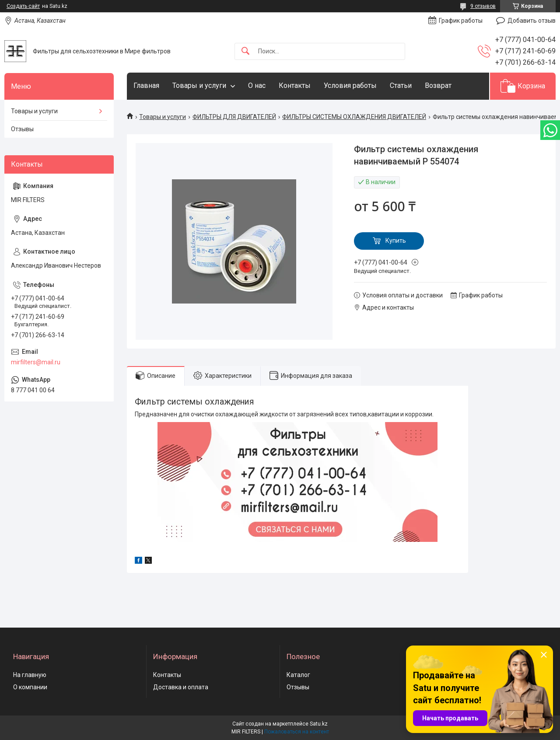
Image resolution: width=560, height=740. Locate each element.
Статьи (401, 86)
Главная (146, 86)
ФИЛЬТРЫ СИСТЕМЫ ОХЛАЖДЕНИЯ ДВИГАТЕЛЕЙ (354, 117)
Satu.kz (319, 724)
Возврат (438, 86)
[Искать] (245, 51)
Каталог (298, 675)
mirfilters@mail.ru (36, 362)
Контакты (295, 86)
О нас (257, 86)
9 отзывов (483, 6)
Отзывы (22, 129)
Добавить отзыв (532, 21)
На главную (30, 675)
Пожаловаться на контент (297, 732)
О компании (30, 687)
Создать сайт (23, 6)
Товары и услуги (199, 86)
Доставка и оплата (181, 687)
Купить (396, 241)
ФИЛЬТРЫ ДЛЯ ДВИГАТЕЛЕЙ (234, 117)
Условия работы (350, 86)
